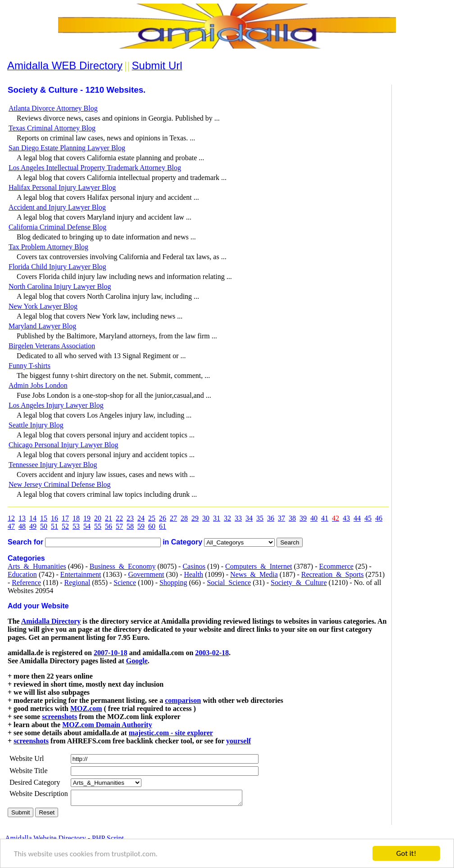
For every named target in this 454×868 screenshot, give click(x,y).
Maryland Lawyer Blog (42, 326)
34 (249, 518)
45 (368, 518)
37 (281, 518)
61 (163, 526)
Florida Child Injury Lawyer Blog (57, 267)
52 (65, 526)
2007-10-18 (111, 653)
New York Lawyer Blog (43, 306)
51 (54, 526)
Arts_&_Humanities (37, 566)
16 (54, 518)
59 (141, 526)
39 (303, 518)
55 (98, 526)
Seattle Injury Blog (36, 425)
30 (206, 518)
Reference (26, 582)
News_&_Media (254, 574)
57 (119, 526)
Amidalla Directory (51, 621)
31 (217, 518)
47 (11, 526)
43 (346, 518)
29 (195, 518)
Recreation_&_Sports (333, 574)
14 (33, 518)
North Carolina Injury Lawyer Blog (60, 286)
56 (109, 526)
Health (193, 574)
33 (238, 518)
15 (44, 518)
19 (87, 518)
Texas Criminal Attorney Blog (52, 128)
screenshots (59, 717)
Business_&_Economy (123, 566)
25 (152, 518)
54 (87, 526)
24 (141, 518)
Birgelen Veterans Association (52, 346)
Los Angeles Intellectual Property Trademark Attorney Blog (95, 168)
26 (163, 518)
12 (11, 518)
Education (22, 574)
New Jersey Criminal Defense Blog (60, 484)
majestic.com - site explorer (171, 733)
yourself (238, 741)
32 (227, 518)
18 (76, 518)
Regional (77, 582)
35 (260, 518)
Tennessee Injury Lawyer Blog (53, 465)
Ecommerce (336, 566)
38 (292, 518)
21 (109, 518)
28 (184, 518)
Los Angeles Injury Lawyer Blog (56, 405)
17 (65, 518)
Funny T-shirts (30, 366)
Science (125, 582)
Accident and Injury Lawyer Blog (57, 207)
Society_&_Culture (299, 582)
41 (325, 518)
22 (119, 518)
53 (76, 526)
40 (314, 518)
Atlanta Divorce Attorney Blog (53, 108)
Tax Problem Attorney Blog (48, 247)
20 (98, 518)
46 (379, 518)
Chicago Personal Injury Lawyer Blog (64, 445)
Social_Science (229, 582)
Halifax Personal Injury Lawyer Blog (62, 187)
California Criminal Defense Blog (57, 227)
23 (130, 518)
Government (146, 574)
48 (22, 526)
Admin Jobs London (38, 385)
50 (44, 526)
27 (173, 518)
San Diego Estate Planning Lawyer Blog (67, 148)
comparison (183, 700)
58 (130, 526)
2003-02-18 (212, 653)
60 (152, 526)
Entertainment (81, 574)
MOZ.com (86, 708)
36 (271, 518)
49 (33, 526)
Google (137, 661)
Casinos (194, 566)
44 (357, 518)
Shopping (173, 582)
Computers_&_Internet (259, 566)
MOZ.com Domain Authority (107, 725)
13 (22, 518)
